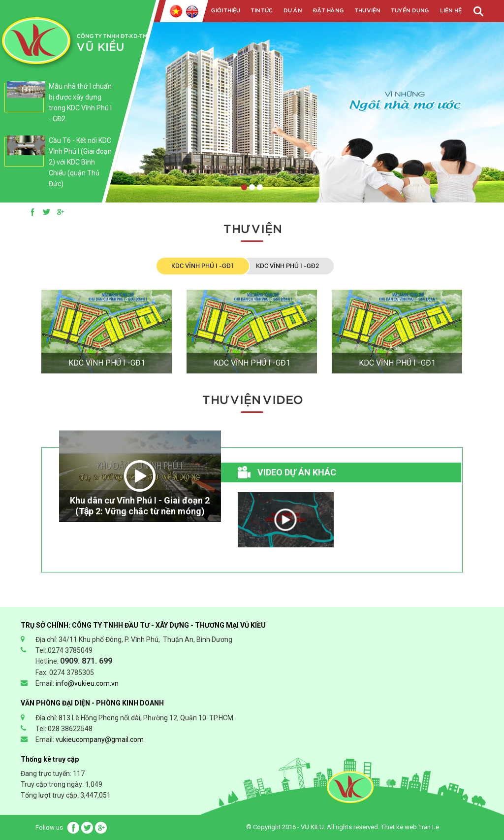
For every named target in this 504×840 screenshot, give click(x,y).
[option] (58, 107)
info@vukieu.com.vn (87, 683)
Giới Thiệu (225, 11)
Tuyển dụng (410, 11)
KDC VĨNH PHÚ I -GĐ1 (203, 266)
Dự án (292, 11)
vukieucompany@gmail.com (100, 739)
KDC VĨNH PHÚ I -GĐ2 (287, 266)
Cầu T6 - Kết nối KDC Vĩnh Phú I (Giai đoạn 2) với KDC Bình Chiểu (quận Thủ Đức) (80, 162)
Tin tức (261, 11)
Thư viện (367, 11)
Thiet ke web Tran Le (410, 827)
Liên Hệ (450, 11)
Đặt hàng (328, 11)
